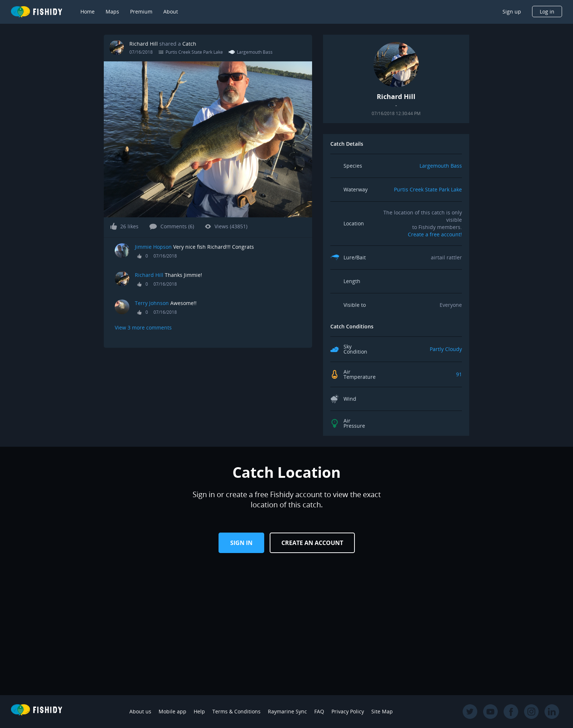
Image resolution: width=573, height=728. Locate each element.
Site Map (382, 711)
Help (199, 711)
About (171, 12)
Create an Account (312, 543)
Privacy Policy (348, 711)
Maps (112, 12)
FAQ (319, 711)
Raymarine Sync (287, 711)
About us (140, 711)
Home (88, 12)
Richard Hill (144, 44)
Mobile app (172, 711)
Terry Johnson (152, 303)
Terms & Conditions (236, 711)
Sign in (241, 543)
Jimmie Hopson (153, 247)
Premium (141, 12)
